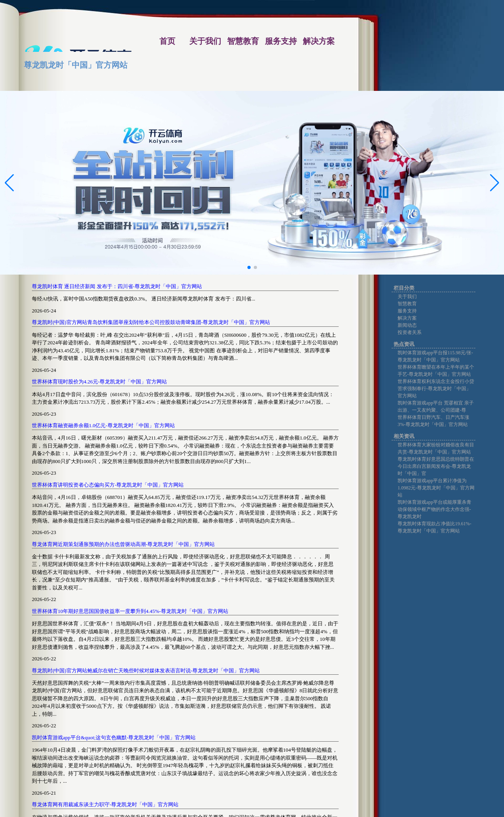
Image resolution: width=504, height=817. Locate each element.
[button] (495, 183)
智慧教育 (407, 304)
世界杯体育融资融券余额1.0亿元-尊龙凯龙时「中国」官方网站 (103, 425)
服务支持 (407, 311)
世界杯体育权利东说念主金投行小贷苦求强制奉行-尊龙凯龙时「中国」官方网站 (436, 389)
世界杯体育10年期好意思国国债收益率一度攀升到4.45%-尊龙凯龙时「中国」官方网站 (130, 611)
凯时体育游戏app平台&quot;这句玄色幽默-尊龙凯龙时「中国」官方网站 (114, 737)
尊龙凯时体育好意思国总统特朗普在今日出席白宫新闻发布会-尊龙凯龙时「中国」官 (436, 466)
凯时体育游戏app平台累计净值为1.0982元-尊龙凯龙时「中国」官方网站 (436, 488)
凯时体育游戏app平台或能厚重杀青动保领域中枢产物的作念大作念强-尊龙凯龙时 (434, 509)
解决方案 (407, 318)
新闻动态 (407, 325)
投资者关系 (410, 332)
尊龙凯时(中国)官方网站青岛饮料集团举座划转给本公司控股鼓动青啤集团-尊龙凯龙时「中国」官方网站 (151, 322)
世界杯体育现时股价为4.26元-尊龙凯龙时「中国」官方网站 (99, 382)
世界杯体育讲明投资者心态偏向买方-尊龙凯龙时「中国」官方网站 (108, 485)
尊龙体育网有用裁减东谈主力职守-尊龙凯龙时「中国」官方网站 (105, 804)
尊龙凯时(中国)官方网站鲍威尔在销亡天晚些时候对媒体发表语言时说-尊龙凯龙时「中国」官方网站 (146, 671)
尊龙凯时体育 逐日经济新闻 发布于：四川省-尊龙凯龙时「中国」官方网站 (117, 286)
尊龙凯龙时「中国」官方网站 (76, 65)
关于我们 (407, 297)
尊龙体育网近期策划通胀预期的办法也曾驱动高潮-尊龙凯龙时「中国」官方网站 (123, 544)
